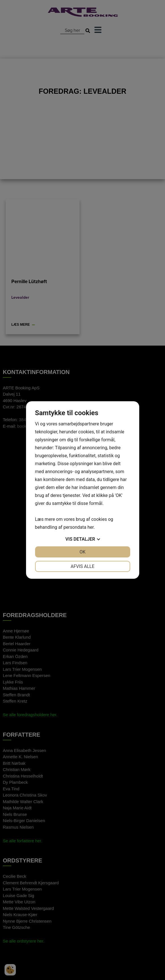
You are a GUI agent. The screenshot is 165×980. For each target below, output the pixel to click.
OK (82, 552)
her (91, 527)
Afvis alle (82, 566)
